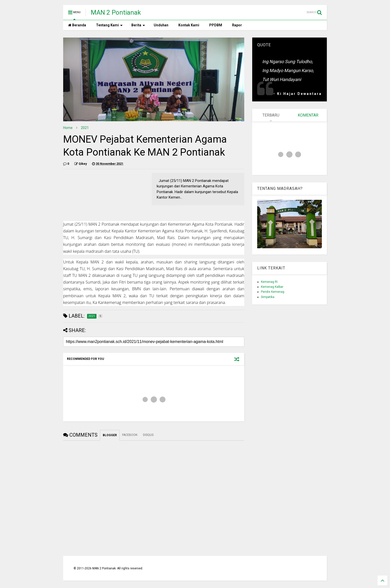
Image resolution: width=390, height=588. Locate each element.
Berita (138, 25)
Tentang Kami (109, 25)
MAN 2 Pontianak (116, 12)
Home (68, 128)
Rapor (237, 25)
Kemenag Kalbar (272, 287)
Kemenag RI (269, 282)
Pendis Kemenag (273, 292)
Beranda (77, 25)
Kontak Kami (189, 25)
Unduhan (161, 25)
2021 (85, 128)
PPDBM (216, 25)
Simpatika (268, 297)
